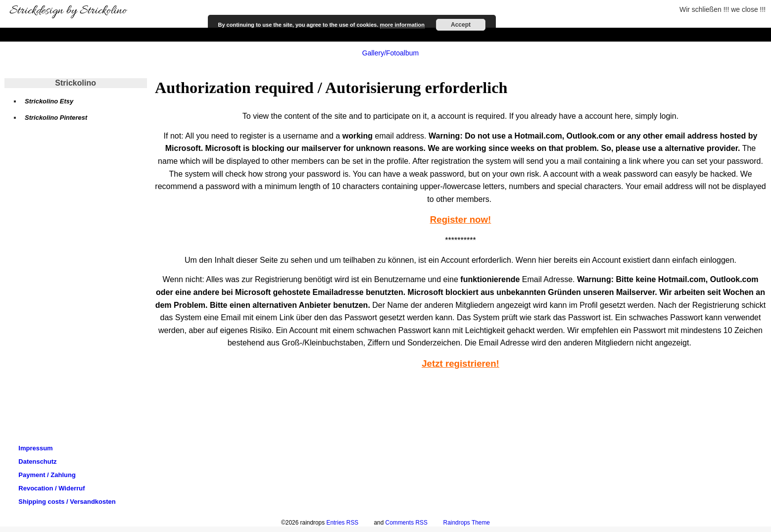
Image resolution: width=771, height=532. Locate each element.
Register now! (460, 219)
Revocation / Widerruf (51, 488)
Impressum (35, 448)
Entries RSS (342, 523)
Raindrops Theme (467, 523)
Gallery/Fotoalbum (390, 53)
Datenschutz (37, 461)
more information (402, 25)
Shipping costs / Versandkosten (67, 502)
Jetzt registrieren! (460, 363)
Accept (461, 25)
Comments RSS (407, 523)
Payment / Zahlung (47, 475)
